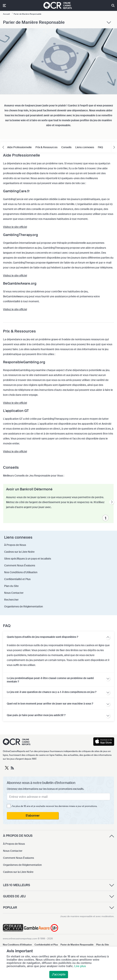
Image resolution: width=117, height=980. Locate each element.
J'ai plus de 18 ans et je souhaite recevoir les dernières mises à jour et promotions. (54, 806)
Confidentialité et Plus (46, 945)
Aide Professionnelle (19, 147)
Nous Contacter (13, 851)
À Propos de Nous (14, 844)
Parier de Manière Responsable (77, 945)
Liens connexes (85, 147)
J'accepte (59, 974)
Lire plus (80, 966)
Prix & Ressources (46, 147)
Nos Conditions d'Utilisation (17, 945)
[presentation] (112, 502)
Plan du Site (102, 945)
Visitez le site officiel (15, 227)
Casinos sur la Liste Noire (18, 872)
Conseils (66, 147)
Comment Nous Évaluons (18, 858)
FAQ (100, 147)
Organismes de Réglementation (22, 865)
